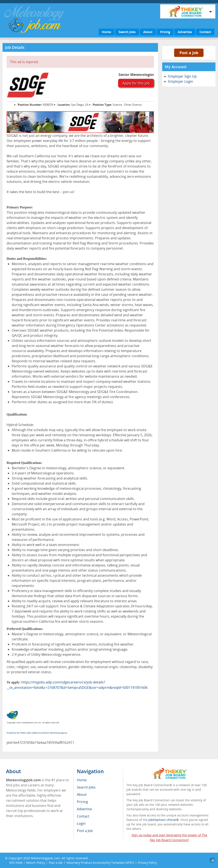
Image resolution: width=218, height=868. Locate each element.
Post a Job (189, 53)
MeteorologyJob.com (45, 858)
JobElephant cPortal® (164, 820)
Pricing (165, 32)
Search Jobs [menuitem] (86, 787)
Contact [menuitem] (83, 816)
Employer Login (181, 81)
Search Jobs (127, 32)
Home (106, 32)
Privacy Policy (148, 863)
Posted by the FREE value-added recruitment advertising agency (37, 733)
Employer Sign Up (182, 76)
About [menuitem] (82, 794)
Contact (205, 32)
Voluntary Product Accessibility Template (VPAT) (100, 863)
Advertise (185, 32)
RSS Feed (16, 863)
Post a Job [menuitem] (85, 831)
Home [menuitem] (82, 780)
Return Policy (36, 863)
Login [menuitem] (81, 823)
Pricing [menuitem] (82, 802)
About (148, 32)
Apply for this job (136, 83)
